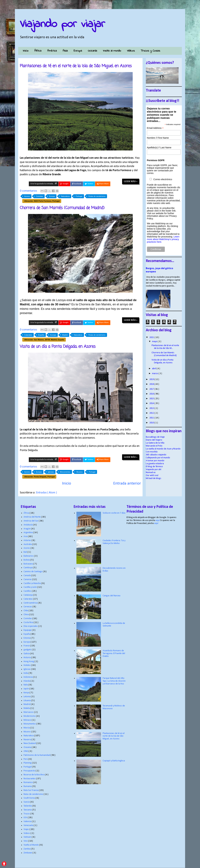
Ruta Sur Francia (31, 790)
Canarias (28, 579)
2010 (152, 423)
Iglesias (51, 472)
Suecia (27, 802)
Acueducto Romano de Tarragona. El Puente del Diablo (114, 653)
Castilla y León (30, 587)
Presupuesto (30, 771)
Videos (27, 833)
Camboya (28, 568)
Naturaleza (65, 196)
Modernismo (30, 716)
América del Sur (31, 521)
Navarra (28, 740)
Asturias (28, 540)
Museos (80, 472)
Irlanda (27, 681)
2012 (152, 413)
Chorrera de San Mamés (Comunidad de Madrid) (62, 208)
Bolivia (27, 560)
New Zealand (30, 743)
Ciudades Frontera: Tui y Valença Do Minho (114, 542)
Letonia (27, 697)
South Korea (30, 798)
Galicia (27, 654)
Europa (78, 51)
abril (154, 369)
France (27, 646)
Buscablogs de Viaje (155, 437)
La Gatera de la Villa (155, 443)
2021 (152, 337)
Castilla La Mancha (32, 583)
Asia (65, 51)
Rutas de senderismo (97, 196)
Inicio (26, 51)
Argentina (28, 533)
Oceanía (92, 51)
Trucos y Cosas (150, 51)
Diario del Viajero (154, 440)
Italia (26, 685)
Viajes (27, 829)
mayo (155, 342)
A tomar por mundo (155, 461)
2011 (152, 418)
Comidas (39, 196)
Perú (26, 759)
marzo (155, 374)
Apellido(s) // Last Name (159, 148)
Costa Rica (29, 622)
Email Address (155, 128)
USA (26, 818)
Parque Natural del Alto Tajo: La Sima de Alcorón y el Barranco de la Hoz (114, 681)
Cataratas (28, 335)
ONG (26, 751)
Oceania (28, 747)
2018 (152, 384)
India (26, 673)
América (52, 51)
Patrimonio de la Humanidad (37, 755)
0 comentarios (29, 191)
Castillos (28, 591)
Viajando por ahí (154, 470)
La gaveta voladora (155, 464)
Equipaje (28, 630)
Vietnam (28, 837)
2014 (152, 403)
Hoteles (27, 665)
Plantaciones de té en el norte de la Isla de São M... (165, 347)
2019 (152, 379)
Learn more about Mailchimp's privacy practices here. (163, 239)
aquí (158, 520)
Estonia (27, 638)
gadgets (28, 650)
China (26, 615)
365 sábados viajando (156, 455)
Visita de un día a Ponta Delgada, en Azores (58, 347)
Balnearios (29, 556)
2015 (152, 399)
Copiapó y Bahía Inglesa (114, 761)
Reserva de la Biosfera (34, 775)
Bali (26, 552)
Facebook (77, 184)
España (41, 335)
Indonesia (28, 677)
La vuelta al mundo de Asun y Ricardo (163, 449)
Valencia (28, 821)
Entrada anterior (127, 483)
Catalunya (28, 595)
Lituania (27, 701)
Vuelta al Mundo (31, 845)
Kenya (27, 693)
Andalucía (28, 525)
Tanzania (28, 810)
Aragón (27, 529)
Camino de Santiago (33, 572)
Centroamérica (31, 603)
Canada (27, 576)
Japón (27, 689)
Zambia (27, 849)
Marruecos (29, 712)
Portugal (79, 196)
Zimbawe (28, 853)
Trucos (27, 814)
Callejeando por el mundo (158, 458)
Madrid (65, 335)
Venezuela (29, 825)
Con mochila (152, 452)
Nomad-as (151, 472)
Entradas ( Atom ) (46, 493)
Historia (27, 658)
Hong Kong (29, 662)
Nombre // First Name (158, 138)
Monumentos (65, 472)
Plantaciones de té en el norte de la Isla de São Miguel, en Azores (76, 66)
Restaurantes (30, 779)
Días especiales (31, 626)
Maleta (27, 708)
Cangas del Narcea (111, 596)
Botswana (28, 564)
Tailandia (28, 806)
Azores (27, 196)
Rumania (28, 786)
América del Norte (32, 517)
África (38, 51)
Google (64, 184)
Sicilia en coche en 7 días (114, 513)
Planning (28, 763)
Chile (26, 611)
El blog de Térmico (154, 467)
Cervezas (28, 607)
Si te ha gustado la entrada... (44, 184)
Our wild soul (152, 475)
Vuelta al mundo (112, 51)
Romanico (28, 782)
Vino (26, 841)
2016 (152, 394)
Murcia (27, 728)
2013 (152, 408)
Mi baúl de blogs (154, 478)
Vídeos (131, 51)
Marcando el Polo (154, 446)
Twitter (89, 184)
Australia (28, 544)
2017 (152, 389)
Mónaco (28, 720)
